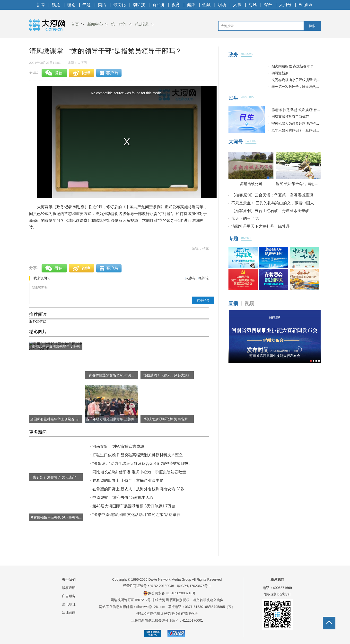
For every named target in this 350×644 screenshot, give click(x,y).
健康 (191, 5)
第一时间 (119, 24)
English (305, 5)
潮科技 (139, 5)
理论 (71, 5)
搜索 (312, 26)
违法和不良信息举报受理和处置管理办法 (167, 614)
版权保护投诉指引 (277, 594)
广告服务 (69, 596)
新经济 (158, 5)
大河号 (285, 5)
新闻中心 (95, 24)
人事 (237, 5)
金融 (206, 5)
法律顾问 (69, 613)
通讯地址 (69, 604)
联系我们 (277, 579)
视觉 (56, 5)
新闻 (41, 5)
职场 (222, 5)
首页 (75, 24)
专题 (87, 5)
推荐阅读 (38, 314)
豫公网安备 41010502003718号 (170, 593)
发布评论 (203, 300)
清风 (253, 5)
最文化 (119, 5)
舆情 (102, 5)
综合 (268, 5)
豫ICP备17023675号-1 (194, 586)
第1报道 (142, 24)
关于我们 (69, 579)
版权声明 (69, 588)
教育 (176, 5)
